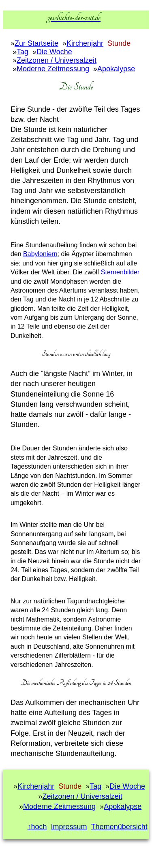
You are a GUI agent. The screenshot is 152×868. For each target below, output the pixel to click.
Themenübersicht (119, 827)
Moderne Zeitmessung (53, 69)
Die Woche (54, 52)
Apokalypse (116, 69)
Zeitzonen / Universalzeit (57, 60)
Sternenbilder (120, 272)
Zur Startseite (36, 43)
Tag (22, 52)
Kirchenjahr (85, 43)
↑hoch (37, 827)
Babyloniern (40, 254)
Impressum (69, 827)
